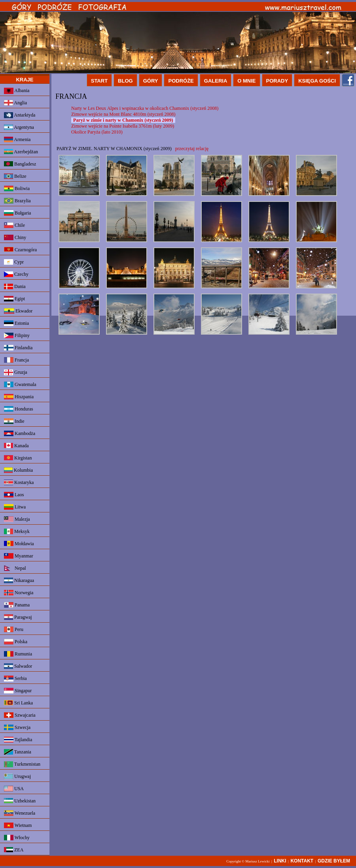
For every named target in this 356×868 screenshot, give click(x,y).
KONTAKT (302, 861)
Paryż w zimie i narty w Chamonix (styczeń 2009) (123, 120)
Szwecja (17, 727)
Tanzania (18, 752)
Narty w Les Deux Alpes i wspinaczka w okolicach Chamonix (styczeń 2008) (145, 108)
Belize (15, 176)
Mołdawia (19, 544)
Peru (14, 629)
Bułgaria (17, 213)
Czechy (16, 274)
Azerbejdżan (21, 152)
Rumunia (18, 654)
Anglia (15, 103)
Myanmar (19, 556)
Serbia (15, 679)
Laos (14, 495)
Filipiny (17, 335)
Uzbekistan (20, 801)
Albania (17, 91)
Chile (14, 225)
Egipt (14, 299)
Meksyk (17, 531)
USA (14, 789)
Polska (16, 642)
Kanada (16, 446)
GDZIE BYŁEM (334, 861)
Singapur (18, 691)
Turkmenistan (22, 764)
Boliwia (17, 188)
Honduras (19, 409)
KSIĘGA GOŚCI (317, 81)
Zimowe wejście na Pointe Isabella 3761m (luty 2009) (123, 126)
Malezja (17, 519)
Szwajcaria (20, 715)
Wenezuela (20, 813)
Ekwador (18, 311)
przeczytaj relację (192, 149)
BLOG (125, 81)
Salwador (18, 666)
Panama (17, 605)
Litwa (15, 507)
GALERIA (216, 81)
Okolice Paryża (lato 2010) (97, 132)
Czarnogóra (20, 250)
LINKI (280, 861)
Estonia (16, 323)
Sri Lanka (18, 703)
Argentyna (19, 127)
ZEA (14, 850)
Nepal (15, 568)
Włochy (17, 838)
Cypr (14, 262)
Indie (14, 421)
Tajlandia (18, 740)
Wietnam (18, 825)
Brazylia (17, 201)
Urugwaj (17, 776)
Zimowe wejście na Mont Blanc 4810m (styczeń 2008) (123, 114)
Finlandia (18, 348)
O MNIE (246, 81)
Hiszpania (19, 397)
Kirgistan (18, 458)
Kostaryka (19, 482)
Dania (15, 286)
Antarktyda (20, 115)
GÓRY (151, 81)
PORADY (277, 81)
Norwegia (19, 593)
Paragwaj (18, 617)
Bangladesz (20, 164)
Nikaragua (19, 580)
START (99, 81)
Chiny (15, 237)
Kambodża (20, 433)
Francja (16, 360)
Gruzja (16, 372)
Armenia (17, 139)
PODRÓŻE (181, 81)
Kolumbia (18, 470)
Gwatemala (20, 384)
